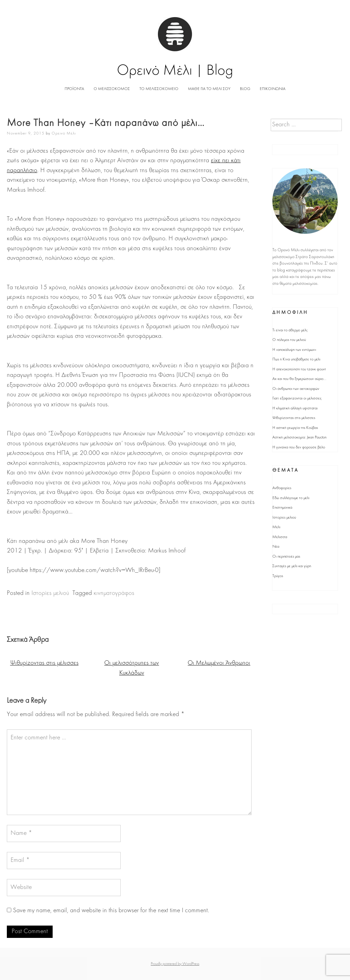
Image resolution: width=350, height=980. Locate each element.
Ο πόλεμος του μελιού (289, 340)
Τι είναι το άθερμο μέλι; (290, 330)
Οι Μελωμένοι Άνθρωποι (219, 663)
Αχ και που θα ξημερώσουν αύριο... (299, 379)
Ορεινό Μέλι (64, 133)
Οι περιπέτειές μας (286, 557)
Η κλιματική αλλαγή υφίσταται (295, 408)
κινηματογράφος (114, 593)
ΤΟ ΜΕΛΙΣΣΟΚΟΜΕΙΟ (159, 89)
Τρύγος (278, 576)
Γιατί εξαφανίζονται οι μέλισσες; (297, 398)
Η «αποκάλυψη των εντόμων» (294, 350)
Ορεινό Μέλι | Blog (175, 71)
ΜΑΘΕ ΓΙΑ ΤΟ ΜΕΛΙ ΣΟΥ (209, 89)
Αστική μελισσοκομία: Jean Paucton (299, 437)
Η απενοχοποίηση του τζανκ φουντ (299, 369)
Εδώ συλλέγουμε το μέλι (291, 498)
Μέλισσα (280, 537)
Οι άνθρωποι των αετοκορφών (296, 389)
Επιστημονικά (282, 508)
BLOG (245, 89)
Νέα (276, 547)
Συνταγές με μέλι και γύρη (292, 566)
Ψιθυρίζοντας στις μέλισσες (44, 663)
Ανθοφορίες (282, 488)
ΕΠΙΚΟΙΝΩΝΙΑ (273, 89)
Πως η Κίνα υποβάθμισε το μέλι (296, 359)
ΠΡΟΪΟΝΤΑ (74, 89)
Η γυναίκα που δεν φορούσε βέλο (299, 447)
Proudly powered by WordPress (175, 964)
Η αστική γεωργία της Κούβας (295, 428)
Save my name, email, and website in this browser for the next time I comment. (111, 911)
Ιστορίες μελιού (50, 593)
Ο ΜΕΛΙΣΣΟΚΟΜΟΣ (112, 89)
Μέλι (276, 527)
